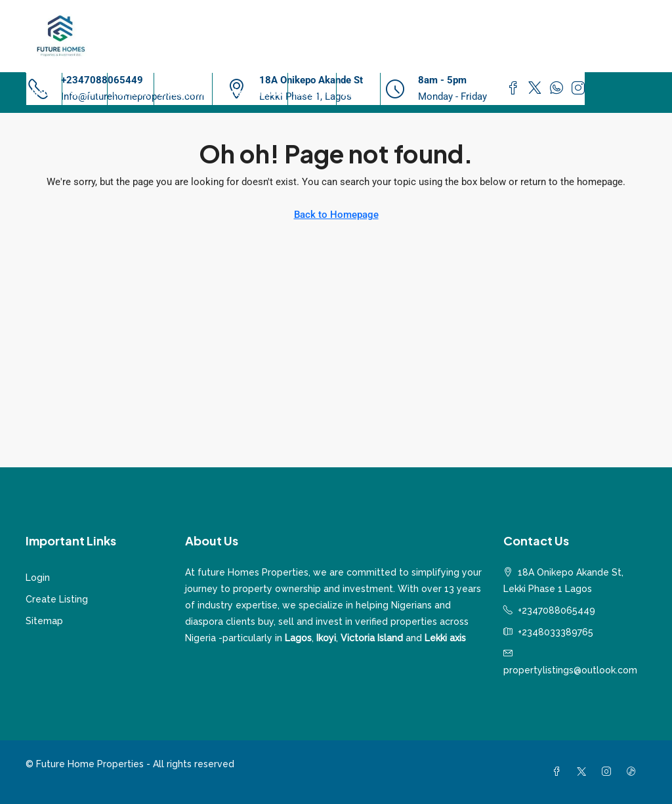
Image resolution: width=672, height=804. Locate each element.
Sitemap (44, 621)
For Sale (85, 93)
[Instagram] (609, 772)
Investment (183, 93)
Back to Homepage (336, 215)
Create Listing (57, 599)
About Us (312, 93)
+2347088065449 (556, 610)
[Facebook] (559, 772)
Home (44, 93)
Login (38, 578)
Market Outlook (250, 93)
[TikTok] (634, 772)
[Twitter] (584, 772)
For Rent (131, 93)
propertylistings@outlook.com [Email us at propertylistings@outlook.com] (570, 670)
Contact (358, 93)
